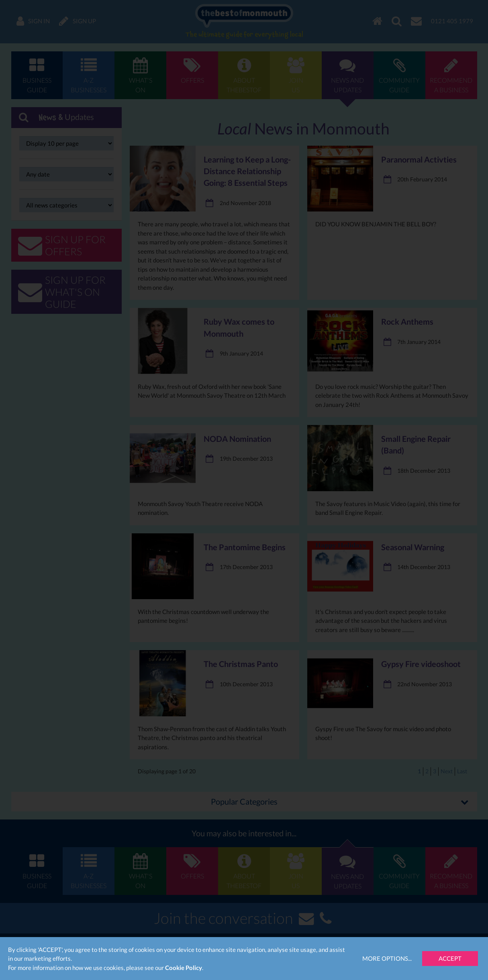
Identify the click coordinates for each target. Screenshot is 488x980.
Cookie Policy (184, 968)
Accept (450, 958)
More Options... (387, 958)
